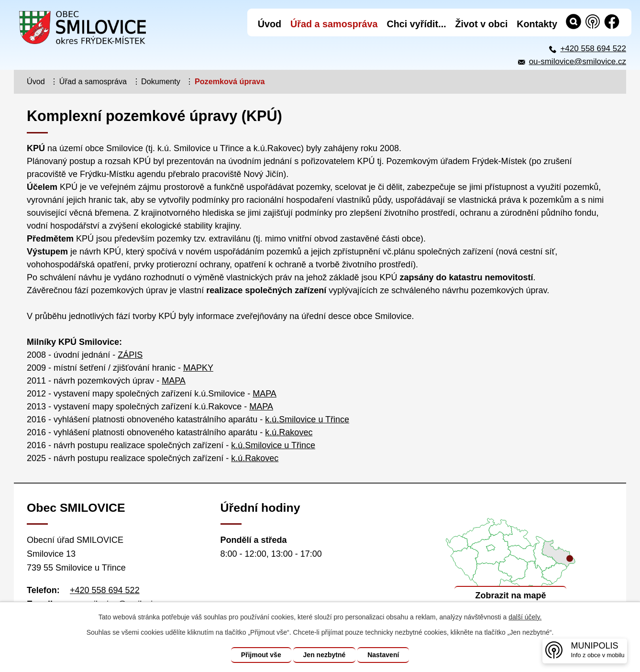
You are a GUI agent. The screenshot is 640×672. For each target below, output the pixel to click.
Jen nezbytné (325, 655)
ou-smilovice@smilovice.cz (578, 61)
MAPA (174, 381)
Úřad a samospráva (93, 81)
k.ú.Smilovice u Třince (307, 419)
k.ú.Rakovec (289, 432)
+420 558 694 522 (593, 49)
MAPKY (198, 368)
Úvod (36, 81)
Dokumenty (161, 81)
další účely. (525, 617)
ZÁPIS (130, 355)
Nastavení (383, 655)
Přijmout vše (261, 655)
